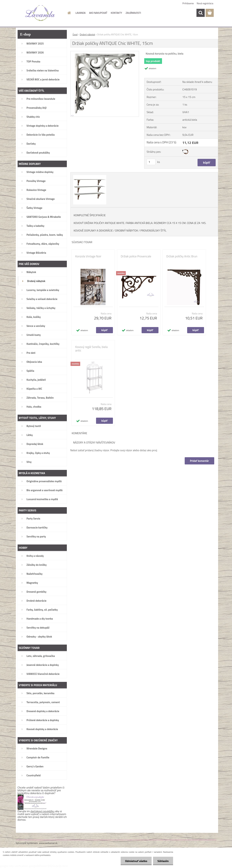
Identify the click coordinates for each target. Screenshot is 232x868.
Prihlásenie (188, 3)
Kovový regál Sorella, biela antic (92, 349)
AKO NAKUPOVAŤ (98, 13)
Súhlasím (163, 861)
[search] (201, 13)
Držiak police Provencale (136, 256)
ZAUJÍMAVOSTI (133, 13)
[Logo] (40, 13)
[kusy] (151, 162)
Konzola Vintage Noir (88, 256)
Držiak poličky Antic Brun (182, 256)
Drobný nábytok (88, 34)
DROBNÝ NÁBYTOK (127, 230)
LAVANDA (80, 13)
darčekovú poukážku (42, 811)
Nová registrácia (205, 3)
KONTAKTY (116, 13)
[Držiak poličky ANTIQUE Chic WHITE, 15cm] (105, 53)
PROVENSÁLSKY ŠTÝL (153, 230)
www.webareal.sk (48, 843)
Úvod (75, 34)
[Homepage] (69, 13)
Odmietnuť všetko (136, 861)
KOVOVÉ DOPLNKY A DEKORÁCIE (93, 230)
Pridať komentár (199, 461)
